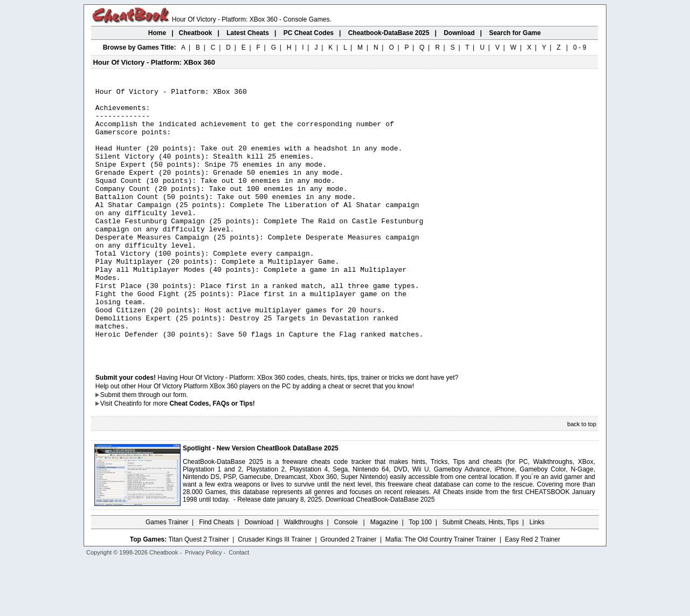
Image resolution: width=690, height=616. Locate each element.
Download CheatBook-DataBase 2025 (380, 553)
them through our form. (155, 448)
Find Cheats (216, 576)
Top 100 (420, 576)
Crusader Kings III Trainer (275, 593)
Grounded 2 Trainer (348, 593)
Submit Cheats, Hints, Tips (481, 576)
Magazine (384, 576)
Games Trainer (167, 576)
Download (259, 576)
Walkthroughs (304, 576)
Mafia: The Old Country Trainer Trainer (441, 593)
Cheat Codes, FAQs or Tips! (212, 457)
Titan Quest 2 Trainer (198, 593)
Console (347, 576)
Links (537, 576)
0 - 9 (579, 47)
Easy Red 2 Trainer (532, 593)
